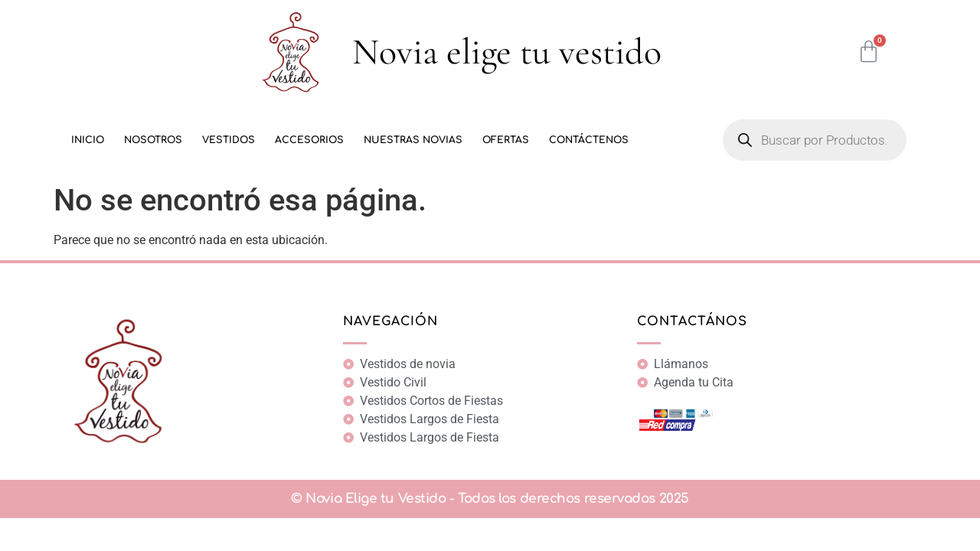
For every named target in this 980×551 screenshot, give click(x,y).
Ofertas (506, 140)
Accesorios (309, 140)
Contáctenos (589, 140)
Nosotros (153, 140)
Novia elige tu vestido (507, 52)
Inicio (88, 140)
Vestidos (229, 140)
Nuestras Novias (413, 140)
